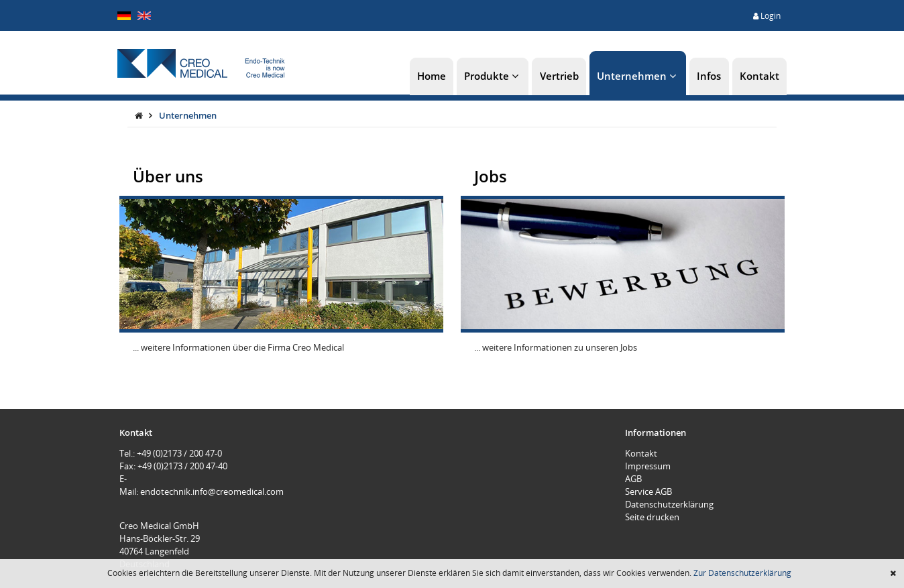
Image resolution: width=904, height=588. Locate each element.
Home (432, 76)
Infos (709, 76)
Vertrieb (559, 76)
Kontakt (759, 76)
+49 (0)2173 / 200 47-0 (179, 453)
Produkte (493, 76)
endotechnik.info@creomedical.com (212, 491)
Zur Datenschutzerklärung (742, 573)
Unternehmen (638, 76)
